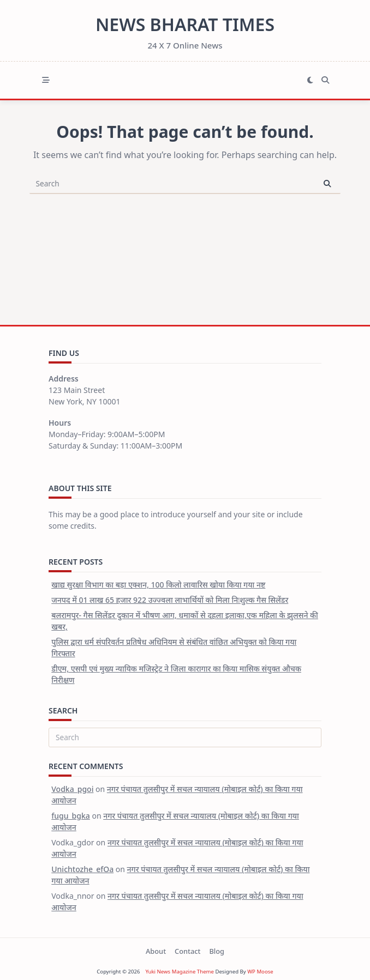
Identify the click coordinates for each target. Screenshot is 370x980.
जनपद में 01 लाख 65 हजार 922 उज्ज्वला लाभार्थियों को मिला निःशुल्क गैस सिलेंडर (170, 600)
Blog (217, 951)
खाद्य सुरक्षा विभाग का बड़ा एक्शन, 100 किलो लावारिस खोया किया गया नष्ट (158, 585)
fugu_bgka (71, 816)
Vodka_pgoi (72, 789)
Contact (187, 951)
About (156, 951)
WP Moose (260, 972)
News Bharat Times (185, 24)
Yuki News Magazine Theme (180, 972)
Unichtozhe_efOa (82, 869)
